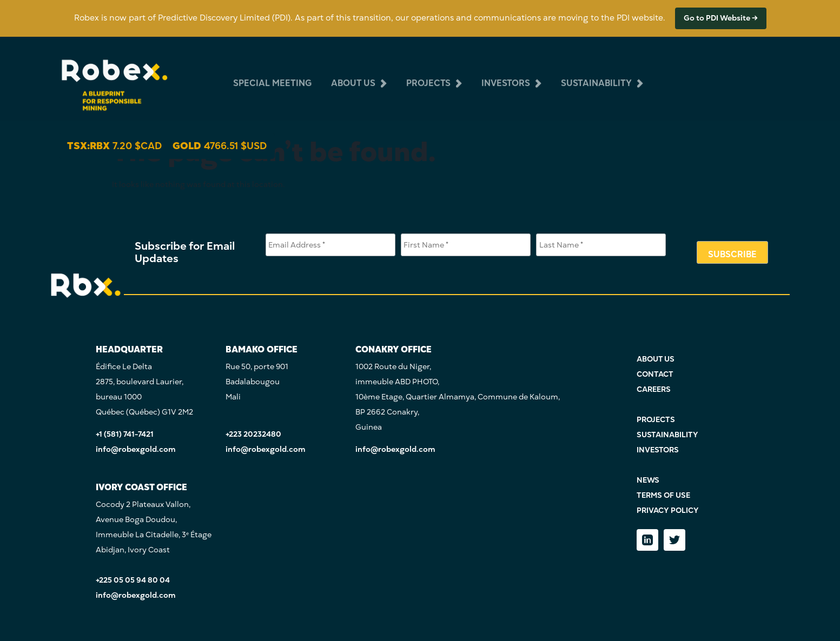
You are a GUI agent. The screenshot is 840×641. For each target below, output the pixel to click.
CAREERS (654, 389)
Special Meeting (272, 75)
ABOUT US (656, 359)
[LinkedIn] (647, 540)
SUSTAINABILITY (667, 435)
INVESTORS (658, 450)
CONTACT (655, 374)
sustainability (596, 75)
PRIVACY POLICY (668, 510)
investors (506, 75)
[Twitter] (674, 540)
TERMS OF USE (663, 495)
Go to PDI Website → (721, 18)
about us (353, 75)
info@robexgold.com (136, 449)
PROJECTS (656, 420)
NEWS (648, 480)
